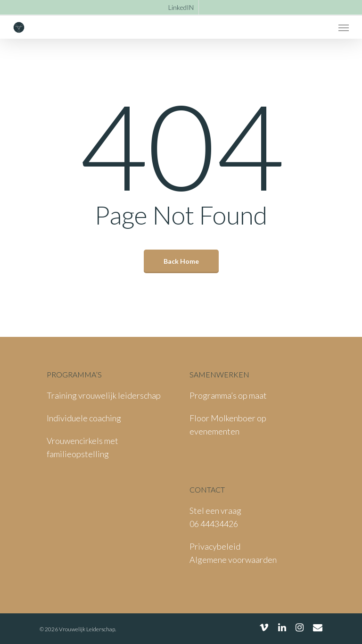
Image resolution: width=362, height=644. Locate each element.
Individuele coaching (84, 418)
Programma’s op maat (228, 395)
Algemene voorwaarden (233, 560)
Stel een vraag (215, 510)
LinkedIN (181, 7)
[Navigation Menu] (344, 27)
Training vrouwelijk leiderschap (104, 395)
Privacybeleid (215, 546)
